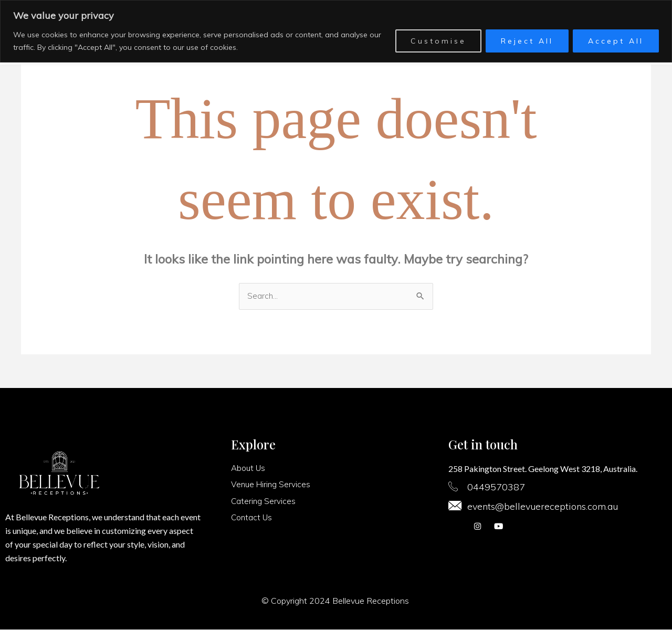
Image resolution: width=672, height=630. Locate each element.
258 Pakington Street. (487, 469)
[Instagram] (477, 528)
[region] (336, 31)
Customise (438, 41)
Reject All (527, 41)
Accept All (616, 41)
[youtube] (498, 528)
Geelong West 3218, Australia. (583, 469)
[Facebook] (456, 528)
